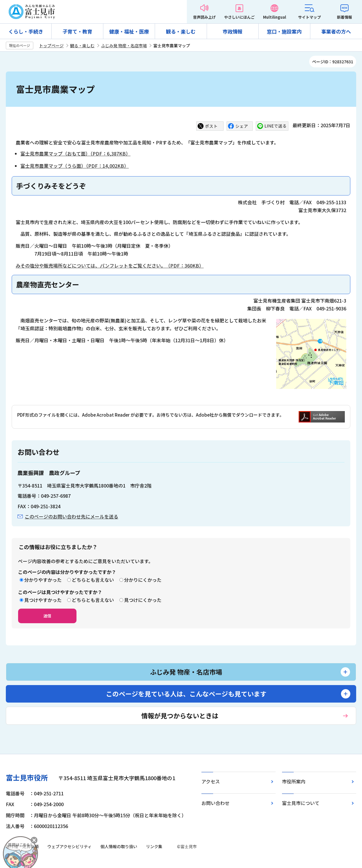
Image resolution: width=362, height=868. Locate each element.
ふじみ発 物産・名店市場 (124, 46)
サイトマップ (309, 17)
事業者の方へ (336, 31)
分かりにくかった (143, 580)
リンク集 (154, 846)
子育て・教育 (77, 31)
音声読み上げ (204, 17)
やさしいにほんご (239, 17)
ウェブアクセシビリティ (69, 846)
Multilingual (275, 17)
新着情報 (344, 17)
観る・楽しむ (181, 31)
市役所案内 (294, 781)
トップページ (51, 46)
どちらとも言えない (93, 580)
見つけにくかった (143, 600)
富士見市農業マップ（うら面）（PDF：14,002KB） (75, 166)
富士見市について (301, 803)
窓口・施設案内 (284, 31)
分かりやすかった (43, 580)
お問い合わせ (215, 803)
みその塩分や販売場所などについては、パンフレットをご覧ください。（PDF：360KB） (110, 266)
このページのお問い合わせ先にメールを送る (72, 516)
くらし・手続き (26, 31)
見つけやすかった (43, 600)
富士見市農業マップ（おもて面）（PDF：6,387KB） (75, 153)
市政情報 (233, 31)
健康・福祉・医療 (129, 31)
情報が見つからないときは (180, 715)
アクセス (211, 781)
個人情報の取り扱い (119, 846)
